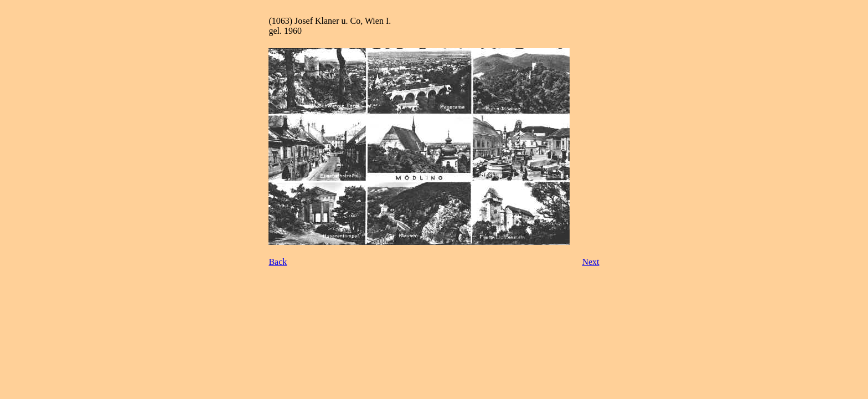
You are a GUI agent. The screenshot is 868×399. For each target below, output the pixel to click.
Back (278, 262)
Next (590, 262)
